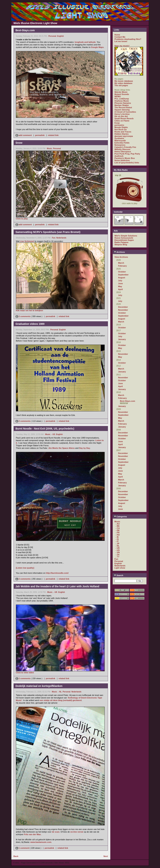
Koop (117, 123)
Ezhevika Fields (122, 143)
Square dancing (122, 110)
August (122, 278)
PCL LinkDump (122, 99)
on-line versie (77, 832)
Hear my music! (122, 46)
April (121, 289)
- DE (118, 530)
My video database (124, 83)
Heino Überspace (123, 152)
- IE (117, 537)
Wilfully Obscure (123, 149)
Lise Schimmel (27, 241)
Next (106, 856)
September (123, 275)
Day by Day (85, 448)
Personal (52, 36)
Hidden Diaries (122, 134)
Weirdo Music (121, 92)
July (120, 281)
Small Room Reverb (124, 118)
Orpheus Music (122, 101)
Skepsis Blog (121, 245)
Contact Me (120, 37)
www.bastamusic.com (41, 842)
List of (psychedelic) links (127, 163)
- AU (118, 524)
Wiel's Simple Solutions (126, 236)
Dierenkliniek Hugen (124, 240)
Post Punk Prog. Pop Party (127, 154)
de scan (56, 832)
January (122, 339)
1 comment (23, 848)
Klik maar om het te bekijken (30, 310)
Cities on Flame (122, 121)
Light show (120, 568)
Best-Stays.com (128, 401)
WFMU (118, 96)
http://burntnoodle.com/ (57, 573)
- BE (118, 526)
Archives (119, 252)
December (123, 307)
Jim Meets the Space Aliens (61, 448)
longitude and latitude (85, 42)
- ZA (118, 555)
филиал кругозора (124, 136)
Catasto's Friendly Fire (125, 147)
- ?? (117, 557)
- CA (118, 528)
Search (119, 575)
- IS (117, 539)
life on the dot (121, 116)
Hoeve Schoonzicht (124, 238)
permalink (40, 135)
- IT (117, 541)
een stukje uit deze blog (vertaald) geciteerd (61, 700)
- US (53, 434)
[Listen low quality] (25, 568)
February (123, 266)
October (122, 272)
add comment (24, 135)
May (120, 286)
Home (117, 35)
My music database (124, 81)
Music (49, 149)
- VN (118, 552)
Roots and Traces (123, 132)
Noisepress (120, 145)
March (121, 263)
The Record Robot (123, 107)
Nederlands (61, 238)
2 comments (23, 316)
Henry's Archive (122, 114)
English (60, 36)
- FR (118, 533)
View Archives (121, 257)
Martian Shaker (122, 105)
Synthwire (119, 138)
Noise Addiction (122, 160)
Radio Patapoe (122, 242)
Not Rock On (121, 130)
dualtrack (119, 156)
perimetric (119, 125)
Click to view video (25, 673)
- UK (55, 592)
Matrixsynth (120, 141)
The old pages (121, 85)
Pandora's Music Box (125, 158)
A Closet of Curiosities (125, 112)
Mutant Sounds (122, 94)
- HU (118, 535)
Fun (54, 238)
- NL (60, 692)
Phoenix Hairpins (123, 103)
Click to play (22, 219)
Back (16, 856)
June (121, 283)
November (123, 310)
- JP (117, 544)
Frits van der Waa (32, 834)
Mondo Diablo (121, 127)
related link (53, 135)
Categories (121, 517)
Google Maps (97, 47)
